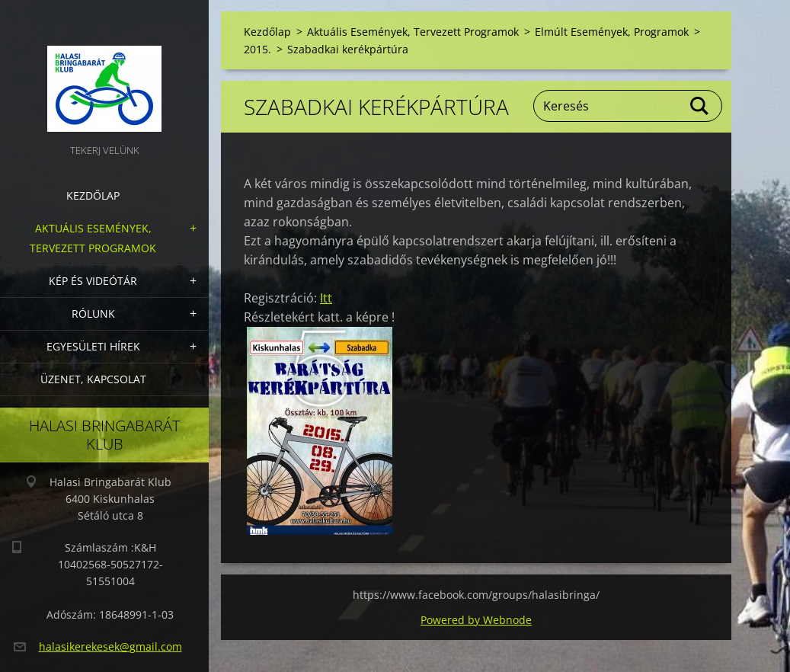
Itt (326, 298)
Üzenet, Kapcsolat (93, 379)
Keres (700, 106)
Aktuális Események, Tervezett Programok (93, 238)
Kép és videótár (93, 281)
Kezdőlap (93, 195)
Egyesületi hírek (93, 346)
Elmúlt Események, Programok (612, 32)
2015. (257, 49)
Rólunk (93, 314)
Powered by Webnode (476, 620)
